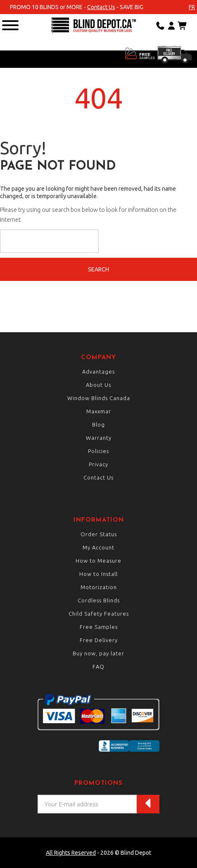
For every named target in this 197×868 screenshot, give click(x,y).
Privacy (98, 464)
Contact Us (101, 7)
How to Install (98, 574)
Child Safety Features (99, 614)
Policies (98, 451)
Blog (98, 424)
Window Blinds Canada (99, 398)
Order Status (99, 534)
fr (192, 7)
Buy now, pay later (98, 653)
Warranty (99, 438)
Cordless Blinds (99, 600)
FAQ (98, 667)
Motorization (99, 587)
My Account (98, 547)
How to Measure (98, 561)
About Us (98, 385)
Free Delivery (99, 640)
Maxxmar (99, 411)
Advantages (98, 372)
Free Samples (99, 627)
